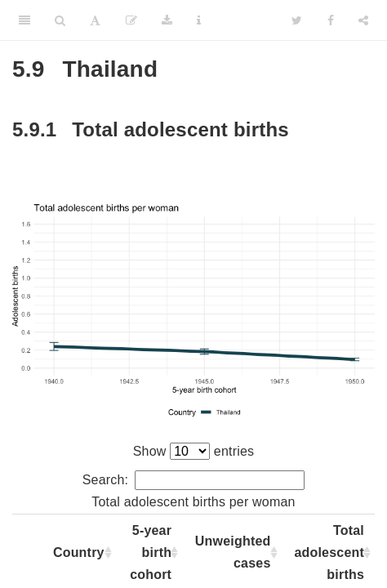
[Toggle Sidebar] (24, 20)
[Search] (60, 20)
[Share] (363, 20)
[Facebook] (331, 20)
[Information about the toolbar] (199, 20)
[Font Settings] (95, 20)
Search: (194, 480)
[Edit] (131, 20)
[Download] (167, 20)
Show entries (194, 451)
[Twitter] (297, 20)
